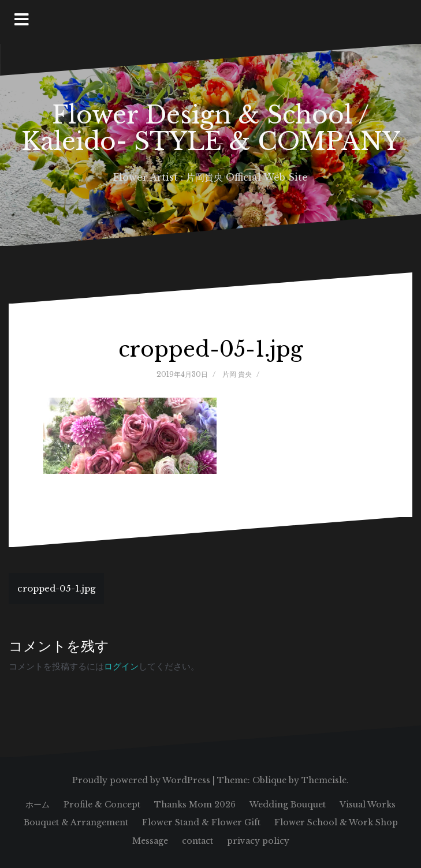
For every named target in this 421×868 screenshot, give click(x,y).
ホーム (38, 805)
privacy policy (258, 841)
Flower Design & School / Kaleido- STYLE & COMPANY (211, 128)
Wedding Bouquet (288, 805)
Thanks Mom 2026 (195, 805)
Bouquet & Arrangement (76, 822)
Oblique (269, 780)
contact (198, 841)
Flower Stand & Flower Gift (201, 822)
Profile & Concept (102, 805)
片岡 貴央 (237, 374)
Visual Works (368, 805)
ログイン (121, 666)
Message (150, 841)
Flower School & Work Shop (336, 822)
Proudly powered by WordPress (141, 780)
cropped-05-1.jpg (56, 588)
